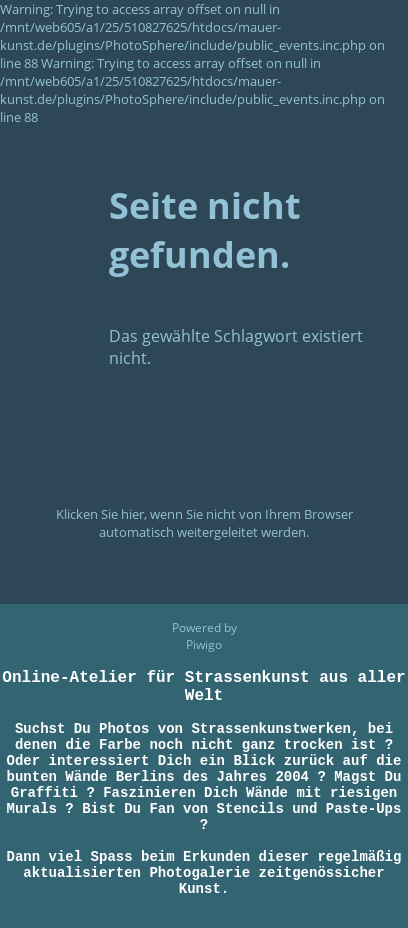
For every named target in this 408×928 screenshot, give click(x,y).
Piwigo (204, 607)
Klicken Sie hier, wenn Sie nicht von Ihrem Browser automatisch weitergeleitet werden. (204, 523)
